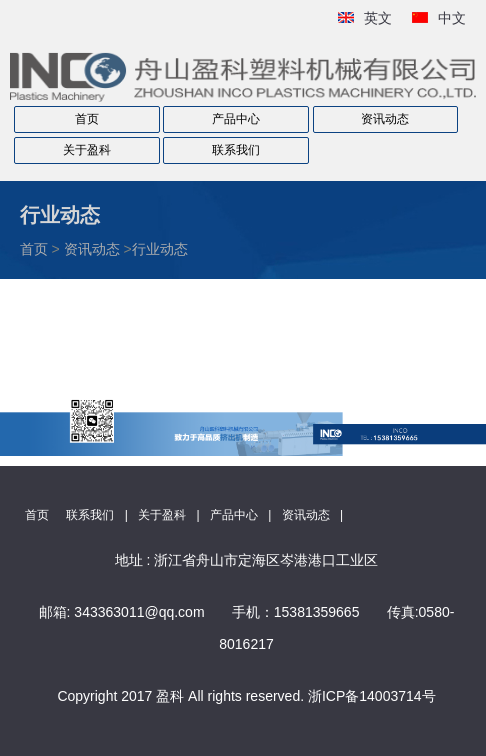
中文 (452, 18)
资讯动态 (385, 119)
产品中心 (236, 119)
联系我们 (236, 150)
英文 (378, 18)
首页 (87, 119)
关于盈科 (87, 150)
